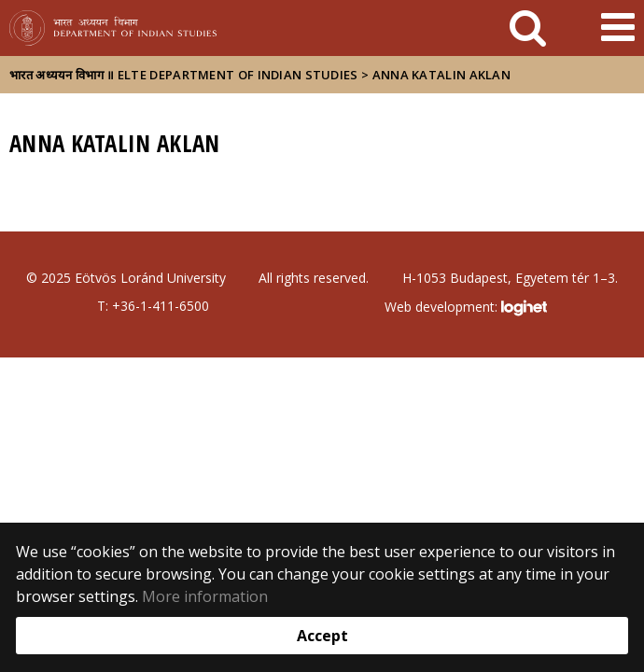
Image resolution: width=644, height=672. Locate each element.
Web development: (465, 308)
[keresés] (528, 28)
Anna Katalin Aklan (441, 75)
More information (205, 596)
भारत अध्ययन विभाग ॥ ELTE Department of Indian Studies (184, 75)
